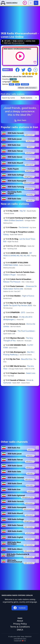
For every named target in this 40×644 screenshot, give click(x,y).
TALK (18, 84)
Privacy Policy (20, 624)
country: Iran (30, 41)
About (20, 621)
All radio (6, 41)
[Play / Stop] (25, 3)
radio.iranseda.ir (31, 88)
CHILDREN (25, 84)
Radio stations (18, 41)
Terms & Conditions (20, 627)
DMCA (20, 630)
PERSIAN (16, 82)
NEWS (12, 84)
